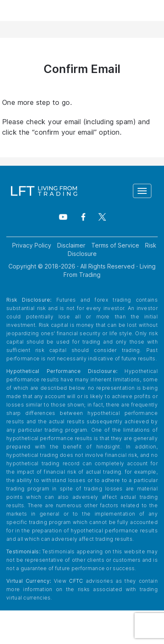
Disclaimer (71, 245)
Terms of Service (115, 245)
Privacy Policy (32, 245)
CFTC (76, 581)
